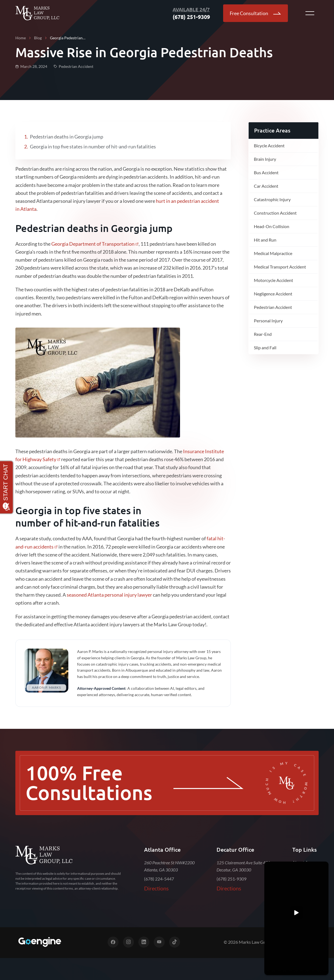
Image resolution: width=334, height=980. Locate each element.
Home (21, 38)
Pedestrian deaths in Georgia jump (67, 137)
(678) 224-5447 (159, 879)
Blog (38, 38)
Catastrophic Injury (272, 199)
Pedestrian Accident (273, 307)
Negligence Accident (273, 294)
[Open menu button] (310, 13)
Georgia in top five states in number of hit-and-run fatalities (93, 146)
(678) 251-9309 (231, 879)
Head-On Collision (272, 226)
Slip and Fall (265, 348)
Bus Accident (266, 172)
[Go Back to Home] (37, 13)
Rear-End (263, 334)
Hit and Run (265, 240)
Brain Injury (265, 159)
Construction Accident (275, 213)
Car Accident (266, 186)
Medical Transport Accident (280, 267)
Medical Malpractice (273, 253)
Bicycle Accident (269, 146)
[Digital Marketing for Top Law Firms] (40, 942)
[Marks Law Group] (44, 855)
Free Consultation (256, 13)
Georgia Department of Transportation (93, 244)
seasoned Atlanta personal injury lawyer (109, 595)
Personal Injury (268, 321)
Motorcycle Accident (273, 280)
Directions (156, 888)
